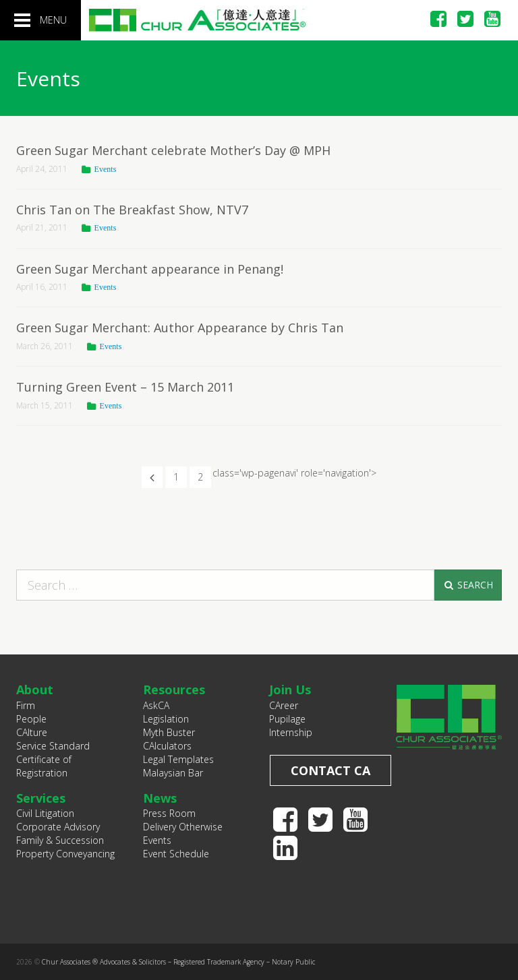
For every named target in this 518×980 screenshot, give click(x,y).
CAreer (284, 705)
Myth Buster (169, 732)
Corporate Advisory (58, 827)
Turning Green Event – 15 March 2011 (125, 387)
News (160, 798)
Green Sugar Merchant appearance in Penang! (150, 269)
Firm (26, 705)
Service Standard (53, 746)
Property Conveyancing (65, 854)
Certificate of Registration (44, 766)
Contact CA (330, 770)
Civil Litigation (45, 813)
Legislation (166, 719)
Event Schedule (176, 854)
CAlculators (167, 746)
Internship (291, 732)
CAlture (32, 732)
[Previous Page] (152, 477)
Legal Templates (178, 759)
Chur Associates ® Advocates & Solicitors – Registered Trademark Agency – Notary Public (178, 962)
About (35, 690)
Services (41, 798)
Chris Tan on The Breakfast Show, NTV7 (132, 210)
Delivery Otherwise (183, 827)
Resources (174, 690)
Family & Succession (60, 840)
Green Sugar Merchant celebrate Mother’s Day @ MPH (173, 150)
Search (468, 585)
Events (106, 169)
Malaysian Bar (173, 773)
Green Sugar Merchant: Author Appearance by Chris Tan (180, 328)
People (31, 719)
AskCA (156, 705)
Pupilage (287, 719)
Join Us (290, 690)
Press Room (169, 813)
